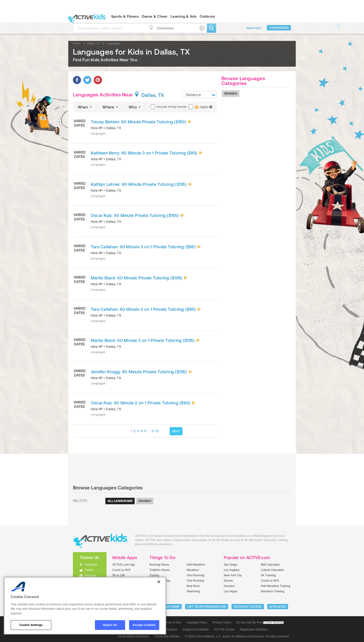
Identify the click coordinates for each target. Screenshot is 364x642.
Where (111, 107)
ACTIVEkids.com (86, 16)
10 (157, 431)
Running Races (159, 565)
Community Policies (167, 636)
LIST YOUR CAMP (167, 607)
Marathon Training (273, 591)
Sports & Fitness (125, 16)
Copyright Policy (197, 622)
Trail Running (195, 581)
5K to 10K (119, 575)
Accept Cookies (144, 625)
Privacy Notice (222, 622)
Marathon (193, 570)
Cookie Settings (273, 623)
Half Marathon (196, 565)
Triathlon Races (160, 570)
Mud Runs (193, 586)
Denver (228, 581)
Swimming (193, 591)
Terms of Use (172, 622)
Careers (172, 629)
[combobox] (199, 95)
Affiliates (278, 607)
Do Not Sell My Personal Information (260, 622)
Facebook (91, 565)
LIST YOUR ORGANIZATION (207, 607)
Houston (229, 586)
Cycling (154, 575)
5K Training (268, 575)
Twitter (89, 570)
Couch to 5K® (121, 570)
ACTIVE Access (224, 629)
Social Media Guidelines (133, 636)
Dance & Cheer (155, 16)
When (85, 107)
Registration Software (254, 629)
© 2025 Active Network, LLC (203, 636)
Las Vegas (231, 591)
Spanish (231, 93)
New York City (233, 575)
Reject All (110, 625)
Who (135, 107)
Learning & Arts (184, 16)
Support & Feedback (196, 629)
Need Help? (254, 28)
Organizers (279, 28)
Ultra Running (196, 575)
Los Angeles (232, 570)
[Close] (159, 582)
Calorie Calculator (273, 570)
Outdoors (207, 16)
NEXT (176, 431)
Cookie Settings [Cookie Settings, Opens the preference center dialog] (31, 625)
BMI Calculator (270, 565)
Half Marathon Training (276, 586)
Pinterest (91, 576)
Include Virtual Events (168, 107)
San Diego (231, 565)
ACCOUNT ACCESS (248, 607)
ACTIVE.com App (124, 565)
